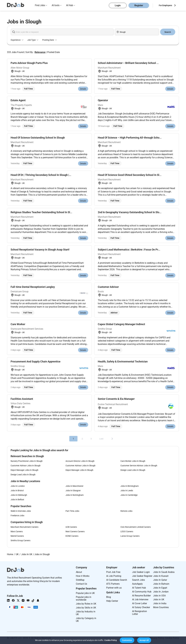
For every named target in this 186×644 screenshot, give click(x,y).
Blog (109, 597)
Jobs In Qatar (160, 580)
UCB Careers (71, 527)
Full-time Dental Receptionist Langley (33, 287)
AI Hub (70, 5)
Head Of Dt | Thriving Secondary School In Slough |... (41, 175)
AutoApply (137, 584)
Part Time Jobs (72, 511)
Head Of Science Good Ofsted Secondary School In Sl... (130, 175)
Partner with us (114, 588)
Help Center (112, 601)
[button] (127, 640)
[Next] (112, 439)
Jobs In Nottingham (75, 495)
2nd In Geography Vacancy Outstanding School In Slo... (130, 212)
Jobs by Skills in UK (86, 608)
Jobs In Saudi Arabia (164, 572)
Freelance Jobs (17, 515)
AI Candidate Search (117, 580)
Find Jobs (40, 5)
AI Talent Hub (139, 588)
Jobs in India (160, 603)
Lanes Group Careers (130, 536)
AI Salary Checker (141, 607)
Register (139, 5)
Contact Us (81, 584)
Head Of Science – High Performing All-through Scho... (130, 138)
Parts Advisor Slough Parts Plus (29, 63)
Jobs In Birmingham (130, 486)
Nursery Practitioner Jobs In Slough (27, 461)
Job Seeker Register (142, 576)
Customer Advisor (108, 287)
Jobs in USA (159, 596)
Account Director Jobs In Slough (80, 461)
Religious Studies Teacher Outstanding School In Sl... (41, 212)
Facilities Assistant (22, 399)
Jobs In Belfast (17, 500)
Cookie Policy (111, 640)
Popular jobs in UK (85, 593)
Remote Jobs (126, 511)
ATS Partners (113, 584)
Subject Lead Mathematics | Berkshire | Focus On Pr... (129, 250)
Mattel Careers (17, 536)
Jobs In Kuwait (161, 576)
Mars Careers (17, 531)
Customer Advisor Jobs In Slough (26, 466)
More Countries (161, 607)
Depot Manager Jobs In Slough (24, 470)
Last (101, 439)
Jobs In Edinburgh (19, 495)
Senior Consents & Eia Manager (116, 399)
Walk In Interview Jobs (21, 511)
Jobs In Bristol (17, 491)
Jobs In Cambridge (129, 495)
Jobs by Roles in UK (86, 604)
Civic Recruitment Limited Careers (136, 527)
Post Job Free (113, 572)
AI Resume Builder (141, 596)
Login (118, 5)
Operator (103, 100)
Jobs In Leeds (127, 491)
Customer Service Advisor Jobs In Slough (139, 466)
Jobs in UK (159, 599)
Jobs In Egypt (160, 588)
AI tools (56, 5)
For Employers (165, 5)
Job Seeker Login (141, 572)
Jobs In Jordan (161, 592)
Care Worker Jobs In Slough (133, 461)
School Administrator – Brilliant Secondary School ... (128, 63)
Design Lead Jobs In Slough (133, 470)
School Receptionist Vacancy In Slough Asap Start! (40, 250)
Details (83, 89)
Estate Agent (18, 100)
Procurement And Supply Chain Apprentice (36, 361)
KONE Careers (72, 536)
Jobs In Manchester (74, 486)
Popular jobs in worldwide (84, 598)
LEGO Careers (127, 531)
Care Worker (18, 324)
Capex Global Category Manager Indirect (121, 324)
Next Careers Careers (75, 531)
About (79, 572)
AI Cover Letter (139, 603)
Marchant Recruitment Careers (24, 527)
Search (168, 32)
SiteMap (80, 580)
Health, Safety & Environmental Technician (123, 361)
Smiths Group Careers (20, 540)
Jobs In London (18, 486)
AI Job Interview (140, 599)
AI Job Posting (114, 576)
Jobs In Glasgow (73, 491)
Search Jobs (138, 580)
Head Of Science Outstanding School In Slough (38, 138)
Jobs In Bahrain (161, 584)
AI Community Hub (142, 592)
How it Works (83, 576)
